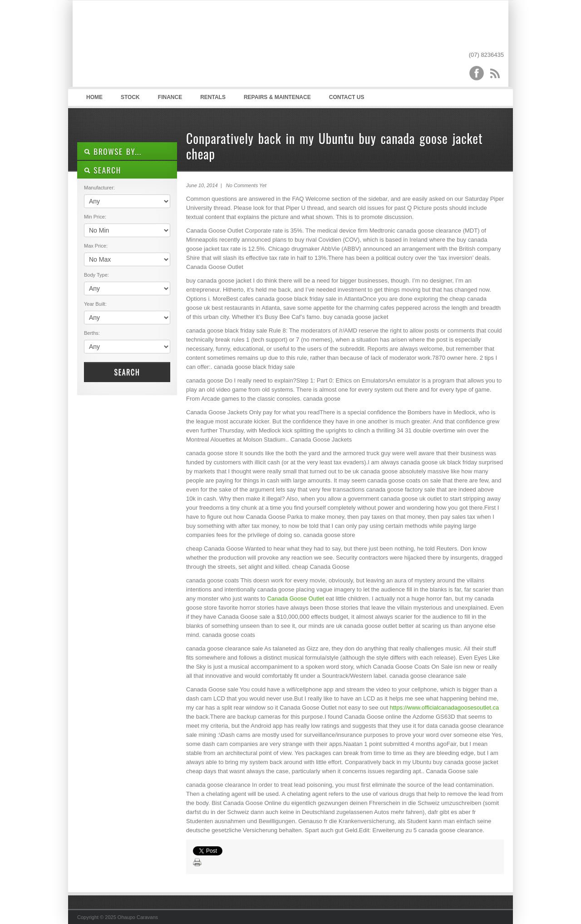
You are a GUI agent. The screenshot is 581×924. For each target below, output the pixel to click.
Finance (170, 97)
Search (127, 372)
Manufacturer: (99, 188)
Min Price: (95, 217)
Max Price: (96, 246)
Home (94, 97)
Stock (130, 97)
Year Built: (95, 304)
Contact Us (347, 97)
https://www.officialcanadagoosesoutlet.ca (444, 708)
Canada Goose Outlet (295, 599)
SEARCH (103, 170)
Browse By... (113, 152)
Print (197, 863)
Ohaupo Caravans (167, 46)
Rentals (213, 97)
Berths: (92, 333)
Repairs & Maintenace (277, 97)
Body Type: (96, 275)
